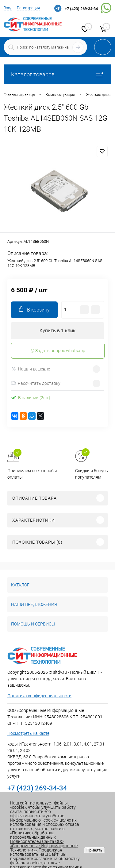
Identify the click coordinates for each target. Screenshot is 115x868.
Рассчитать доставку (36, 383)
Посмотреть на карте (28, 733)
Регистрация (28, 8)
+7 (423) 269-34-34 (81, 9)
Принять (94, 850)
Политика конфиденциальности (39, 696)
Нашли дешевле (31, 369)
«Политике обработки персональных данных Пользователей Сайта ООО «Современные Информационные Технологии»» (44, 841)
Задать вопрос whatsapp (58, 351)
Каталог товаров (57, 74)
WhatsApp (106, 8)
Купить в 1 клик (57, 331)
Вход (8, 8)
